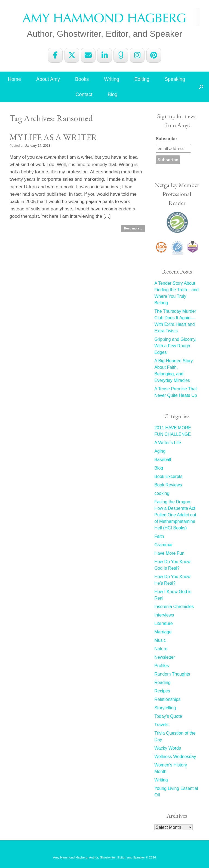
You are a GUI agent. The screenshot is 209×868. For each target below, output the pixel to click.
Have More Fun (169, 553)
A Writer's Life (168, 443)
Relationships (167, 699)
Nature (161, 649)
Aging (160, 451)
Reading (162, 683)
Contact (84, 94)
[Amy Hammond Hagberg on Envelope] (88, 55)
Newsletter (165, 657)
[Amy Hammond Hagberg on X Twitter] (72, 55)
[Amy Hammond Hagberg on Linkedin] (104, 55)
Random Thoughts (172, 674)
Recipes (162, 691)
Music (160, 640)
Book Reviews (168, 485)
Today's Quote (168, 716)
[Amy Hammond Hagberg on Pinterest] (154, 55)
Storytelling (165, 708)
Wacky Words (168, 748)
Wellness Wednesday (175, 757)
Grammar (164, 545)
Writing (112, 79)
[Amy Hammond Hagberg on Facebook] (55, 55)
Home (14, 79)
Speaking (175, 79)
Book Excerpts (168, 476)
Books (82, 79)
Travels (161, 725)
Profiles (162, 666)
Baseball (163, 460)
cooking (162, 493)
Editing (142, 79)
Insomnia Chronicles (174, 607)
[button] (201, 87)
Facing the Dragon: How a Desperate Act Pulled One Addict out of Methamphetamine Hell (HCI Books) (175, 515)
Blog (113, 94)
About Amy (48, 79)
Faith (159, 536)
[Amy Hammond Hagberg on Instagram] (137, 55)
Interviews (164, 615)
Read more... (133, 228)
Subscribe (166, 139)
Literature (164, 623)
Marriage (163, 632)
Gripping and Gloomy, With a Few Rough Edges (175, 346)
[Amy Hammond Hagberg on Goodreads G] (121, 55)
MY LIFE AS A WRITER (53, 137)
